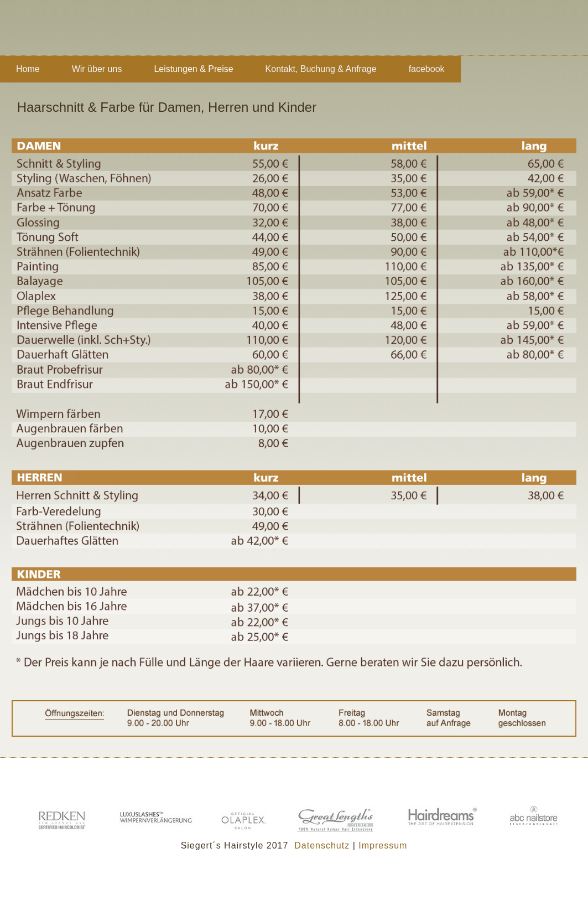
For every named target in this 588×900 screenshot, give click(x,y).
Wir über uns (97, 69)
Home (28, 69)
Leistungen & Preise (193, 69)
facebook (427, 69)
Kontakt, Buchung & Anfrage (321, 69)
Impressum (383, 845)
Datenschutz (322, 845)
